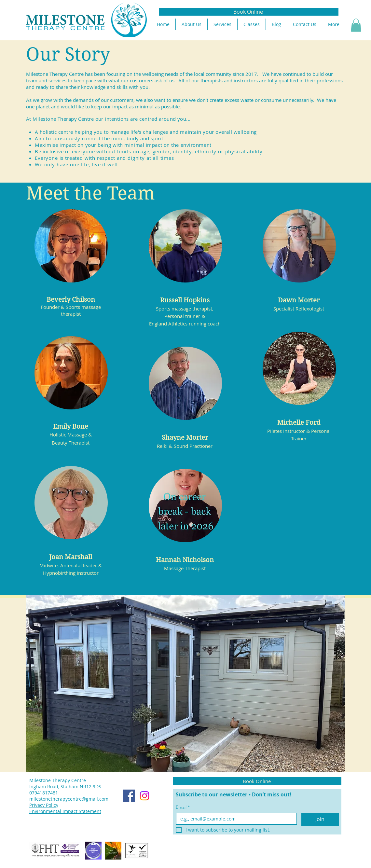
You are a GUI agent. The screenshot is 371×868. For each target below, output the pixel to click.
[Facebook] (129, 796)
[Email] (234, 819)
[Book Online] (249, 12)
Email (183, 807)
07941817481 (44, 793)
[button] (356, 25)
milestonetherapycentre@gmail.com (69, 799)
